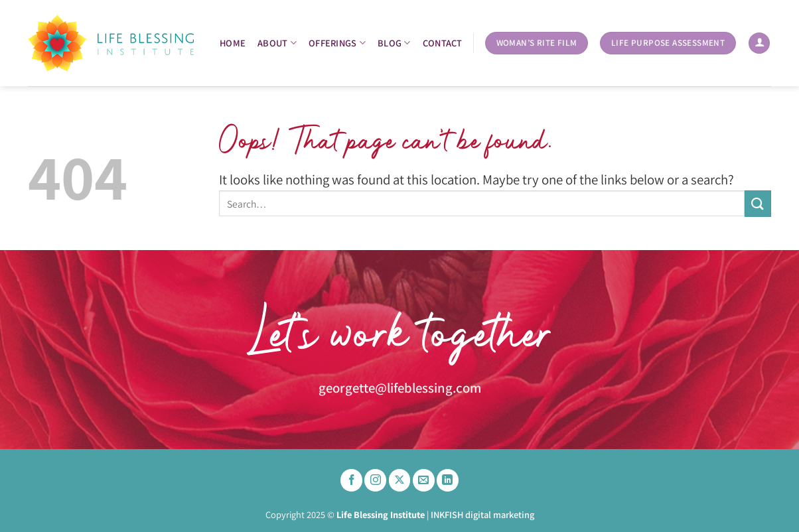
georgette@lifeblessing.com (400, 388)
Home (233, 43)
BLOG (394, 43)
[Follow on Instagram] (375, 480)
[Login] (759, 43)
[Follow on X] (400, 480)
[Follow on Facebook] (351, 480)
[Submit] (758, 203)
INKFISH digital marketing (482, 514)
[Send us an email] (424, 480)
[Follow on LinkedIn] (448, 480)
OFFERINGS (337, 43)
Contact (443, 43)
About (277, 43)
